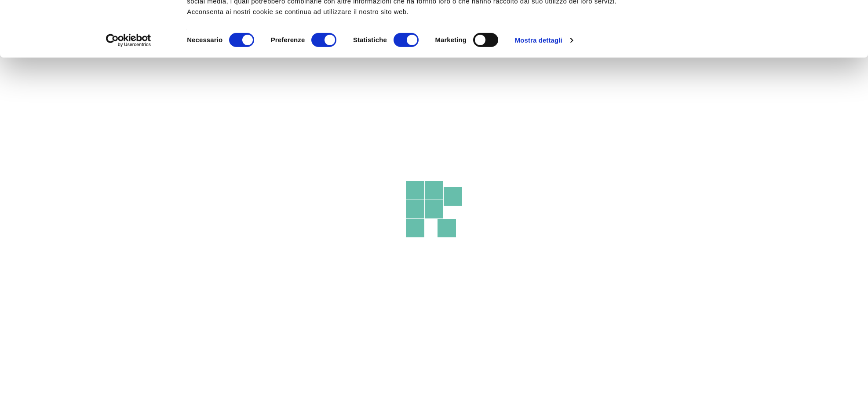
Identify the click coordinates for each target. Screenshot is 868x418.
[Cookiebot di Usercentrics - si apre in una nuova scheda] (129, 92)
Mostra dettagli (539, 92)
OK (723, 23)
